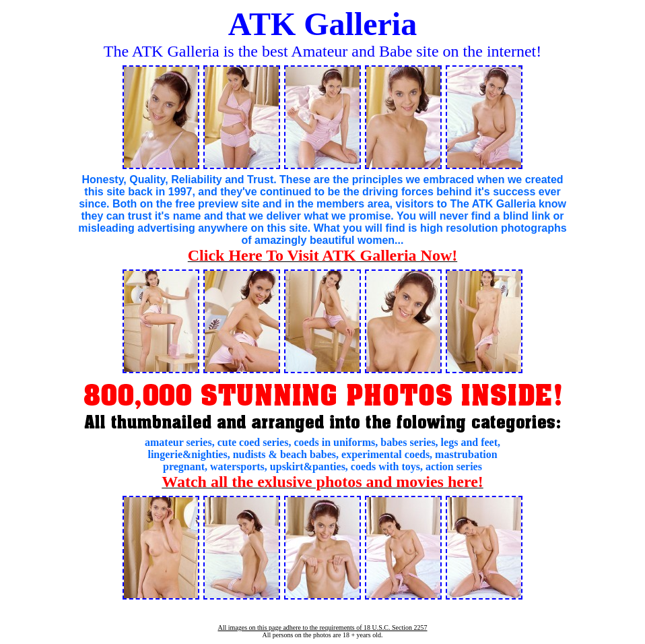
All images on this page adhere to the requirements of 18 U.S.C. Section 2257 (322, 627)
